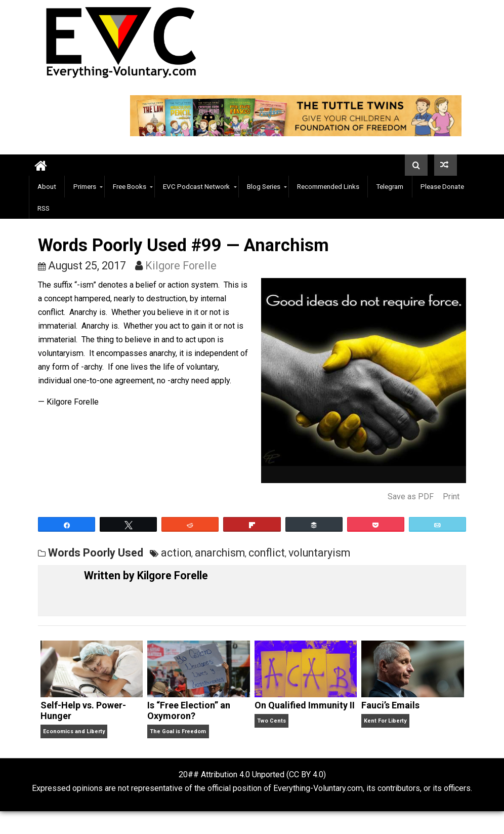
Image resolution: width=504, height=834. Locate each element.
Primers (85, 186)
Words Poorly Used (96, 553)
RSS (44, 208)
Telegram (390, 186)
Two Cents (271, 721)
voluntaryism (319, 553)
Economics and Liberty (74, 731)
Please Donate (442, 186)
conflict (267, 553)
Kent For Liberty (385, 721)
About (47, 186)
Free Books (130, 186)
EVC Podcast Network (196, 186)
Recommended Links (328, 186)
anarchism (220, 553)
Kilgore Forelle (181, 266)
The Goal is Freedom (178, 731)
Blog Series (264, 186)
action (176, 553)
